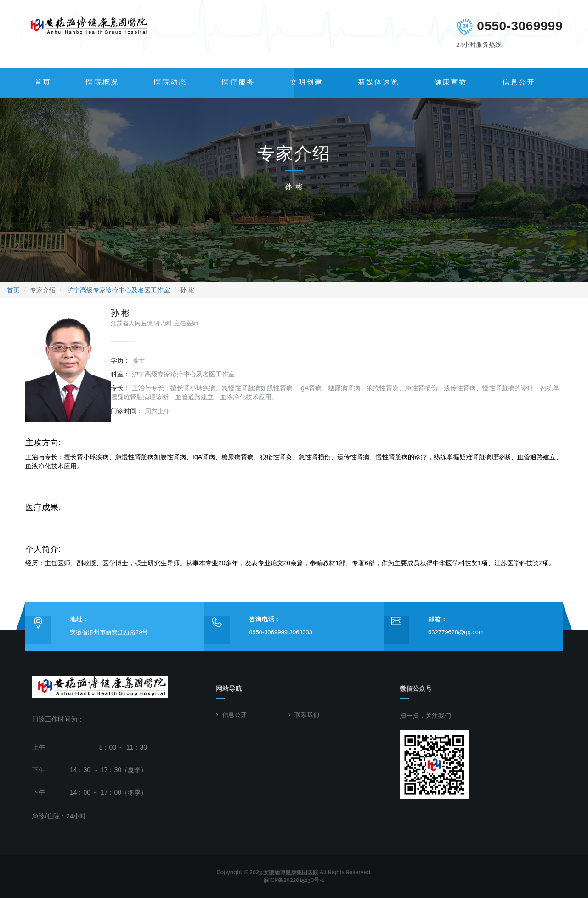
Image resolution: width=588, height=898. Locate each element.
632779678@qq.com (456, 632)
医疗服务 (238, 82)
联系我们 (307, 715)
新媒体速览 (379, 82)
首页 (43, 82)
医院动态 (170, 82)
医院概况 (102, 82)
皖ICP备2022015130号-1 (294, 880)
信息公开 (519, 82)
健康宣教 (451, 82)
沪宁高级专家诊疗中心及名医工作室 (119, 290)
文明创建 (306, 82)
